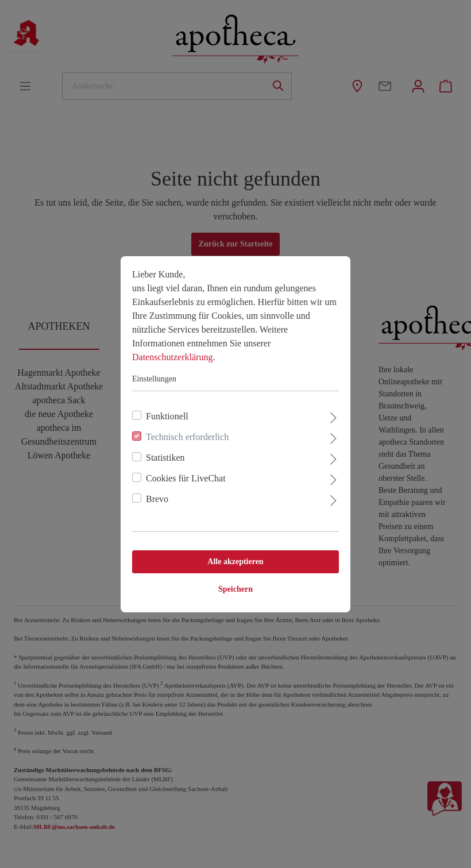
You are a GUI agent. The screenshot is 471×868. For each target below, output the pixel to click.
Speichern (235, 589)
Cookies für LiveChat (186, 478)
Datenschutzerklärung (172, 357)
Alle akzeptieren (235, 562)
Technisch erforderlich (187, 437)
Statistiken (165, 458)
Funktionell (167, 416)
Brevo (157, 499)
